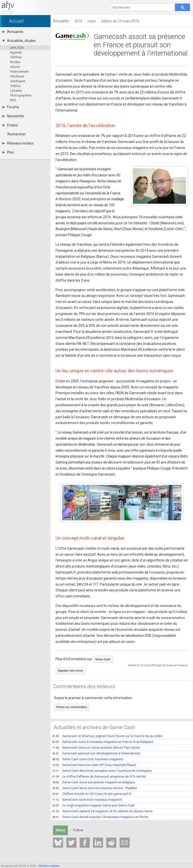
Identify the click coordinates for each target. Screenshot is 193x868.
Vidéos (15, 86)
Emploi (10, 125)
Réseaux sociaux (18, 143)
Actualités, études (19, 41)
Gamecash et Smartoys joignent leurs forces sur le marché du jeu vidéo (107, 736)
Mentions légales (49, 866)
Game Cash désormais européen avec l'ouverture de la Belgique (102, 771)
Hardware (17, 76)
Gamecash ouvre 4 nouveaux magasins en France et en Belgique (103, 742)
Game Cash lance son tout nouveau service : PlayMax (94, 788)
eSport (15, 67)
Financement (19, 71)
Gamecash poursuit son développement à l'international (96, 753)
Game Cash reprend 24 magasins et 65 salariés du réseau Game (102, 811)
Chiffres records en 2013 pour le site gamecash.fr (92, 794)
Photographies (21, 95)
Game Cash (103, 659)
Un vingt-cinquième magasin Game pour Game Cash (93, 805)
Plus (8, 152)
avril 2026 (17, 48)
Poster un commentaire (72, 707)
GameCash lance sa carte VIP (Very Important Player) (94, 765)
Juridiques (18, 81)
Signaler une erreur (70, 671)
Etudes (15, 62)
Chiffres (16, 57)
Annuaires (13, 32)
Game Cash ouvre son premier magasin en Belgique (93, 782)
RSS (13, 100)
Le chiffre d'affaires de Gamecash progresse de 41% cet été (99, 777)
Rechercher (17, 134)
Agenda (16, 52)
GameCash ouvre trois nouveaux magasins (87, 800)
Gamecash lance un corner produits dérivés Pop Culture (96, 748)
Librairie (16, 91)
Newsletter (13, 116)
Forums (11, 107)
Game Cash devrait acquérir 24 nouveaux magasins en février (100, 817)
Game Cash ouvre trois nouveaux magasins (88, 759)
